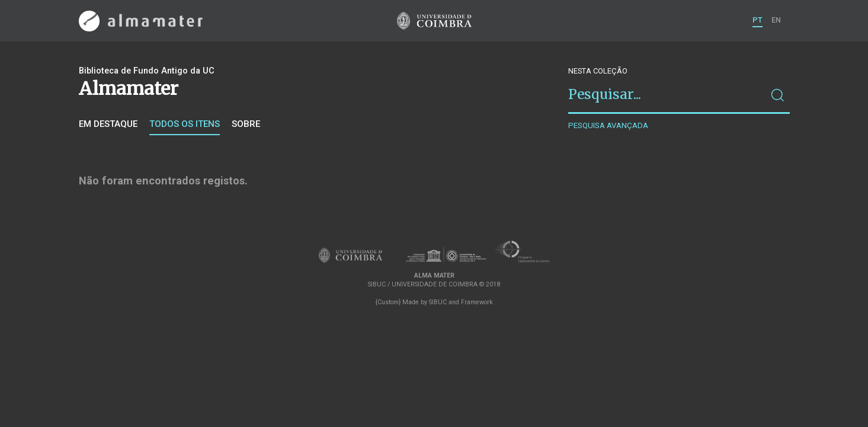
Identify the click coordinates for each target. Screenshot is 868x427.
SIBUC (438, 302)
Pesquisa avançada (608, 125)
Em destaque (108, 124)
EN (776, 20)
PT (758, 20)
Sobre (246, 124)
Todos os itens (185, 124)
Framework (477, 302)
